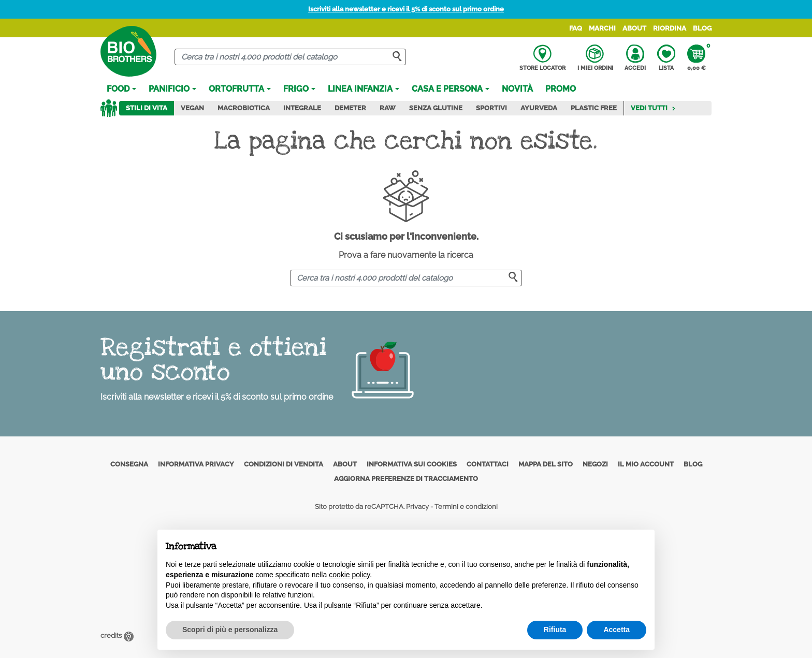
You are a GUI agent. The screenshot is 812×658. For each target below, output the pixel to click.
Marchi (602, 28)
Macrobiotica (244, 108)
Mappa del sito (546, 464)
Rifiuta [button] (555, 630)
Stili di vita (147, 108)
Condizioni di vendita (284, 464)
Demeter (350, 108)
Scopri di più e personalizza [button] (230, 630)
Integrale (302, 108)
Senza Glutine (436, 108)
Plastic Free (594, 108)
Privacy (417, 507)
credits (117, 635)
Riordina (670, 28)
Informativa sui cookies (412, 464)
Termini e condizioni (466, 507)
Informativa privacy (196, 464)
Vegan (192, 108)
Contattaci (488, 464)
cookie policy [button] (349, 575)
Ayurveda (539, 108)
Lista (666, 58)
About (634, 28)
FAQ (576, 28)
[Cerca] (290, 57)
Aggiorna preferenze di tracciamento (406, 479)
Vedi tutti (653, 108)
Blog (702, 28)
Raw (388, 108)
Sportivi (491, 108)
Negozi (595, 464)
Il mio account (646, 464)
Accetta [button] (617, 630)
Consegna (129, 464)
